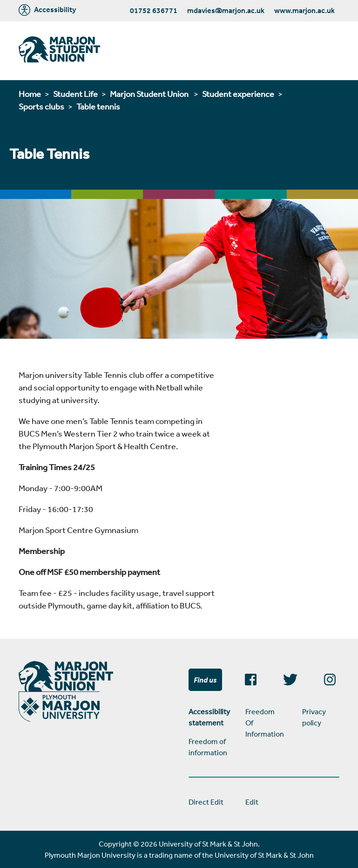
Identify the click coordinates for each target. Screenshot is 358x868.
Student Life (75, 94)
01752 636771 (154, 10)
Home (30, 94)
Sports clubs (41, 106)
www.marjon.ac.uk (304, 10)
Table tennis (98, 106)
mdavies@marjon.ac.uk (226, 10)
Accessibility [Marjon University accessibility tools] (47, 10)
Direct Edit (206, 802)
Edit (252, 802)
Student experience (238, 94)
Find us (205, 680)
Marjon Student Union (150, 94)
